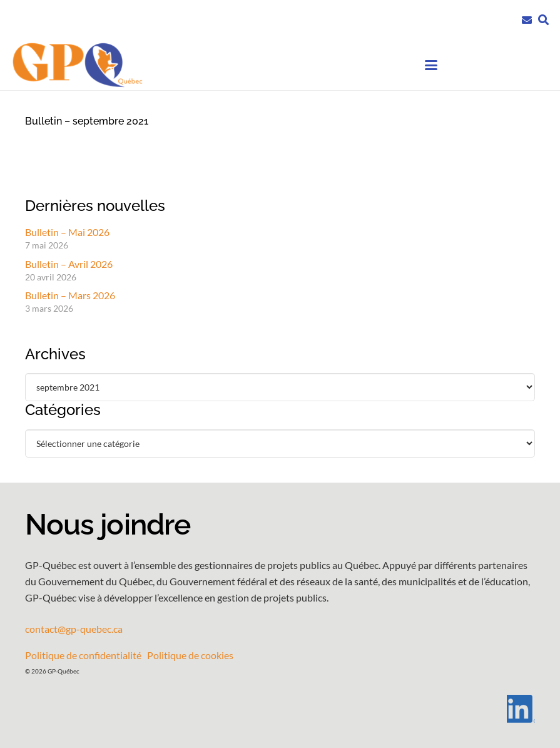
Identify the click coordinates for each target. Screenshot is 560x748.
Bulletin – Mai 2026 (67, 232)
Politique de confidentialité (83, 655)
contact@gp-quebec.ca (74, 629)
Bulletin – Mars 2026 (70, 295)
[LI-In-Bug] (280, 709)
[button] (543, 20)
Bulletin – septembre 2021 (87, 121)
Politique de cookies (190, 655)
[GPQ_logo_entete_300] (77, 65)
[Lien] (527, 18)
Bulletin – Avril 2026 (69, 264)
